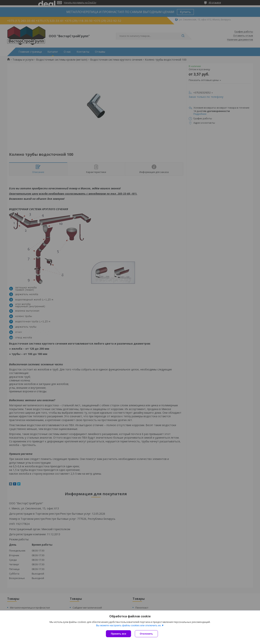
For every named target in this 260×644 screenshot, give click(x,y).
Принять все (118, 634)
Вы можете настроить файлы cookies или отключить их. (129, 625)
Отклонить (146, 634)
